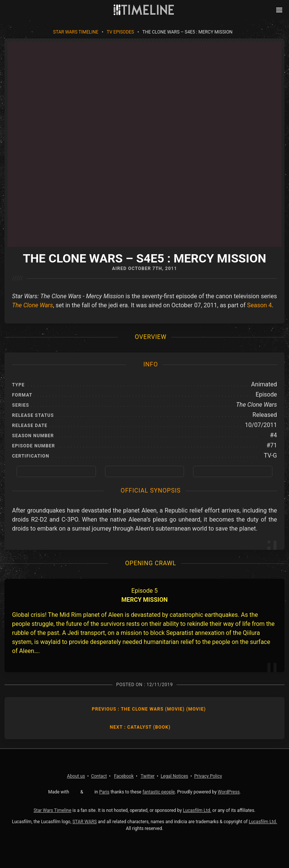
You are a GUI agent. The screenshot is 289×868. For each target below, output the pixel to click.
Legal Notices (174, 776)
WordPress (229, 792)
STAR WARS (84, 822)
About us (76, 776)
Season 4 (259, 305)
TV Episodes (120, 32)
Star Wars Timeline (76, 32)
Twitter (148, 776)
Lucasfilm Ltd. (197, 810)
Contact (99, 776)
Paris (104, 792)
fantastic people (159, 792)
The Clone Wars (33, 305)
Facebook (124, 776)
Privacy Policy (208, 776)
